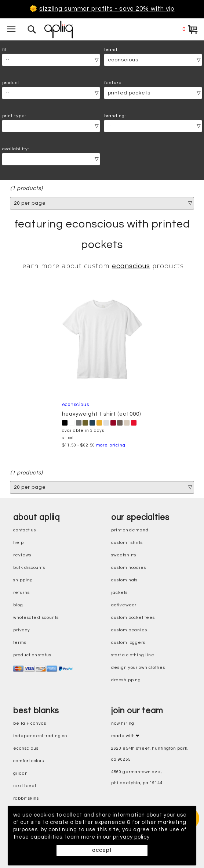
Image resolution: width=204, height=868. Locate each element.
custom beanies (129, 630)
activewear (124, 605)
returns (21, 593)
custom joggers (128, 643)
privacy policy (132, 837)
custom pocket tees (133, 618)
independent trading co (40, 736)
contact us (24, 530)
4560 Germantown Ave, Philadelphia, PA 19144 (137, 777)
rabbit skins (26, 798)
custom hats (124, 580)
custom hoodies (129, 568)
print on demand (130, 530)
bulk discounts (29, 568)
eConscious (26, 748)
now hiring (123, 723)
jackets (119, 593)
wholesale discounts (36, 618)
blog (18, 605)
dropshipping (126, 680)
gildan (21, 773)
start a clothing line (133, 655)
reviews (22, 555)
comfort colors (29, 761)
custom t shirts (127, 543)
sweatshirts (124, 555)
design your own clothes (138, 668)
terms (20, 643)
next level (25, 786)
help (19, 543)
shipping (23, 580)
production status (32, 655)
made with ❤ (125, 736)
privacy (22, 630)
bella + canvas (30, 723)
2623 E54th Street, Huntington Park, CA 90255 (150, 754)
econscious (131, 267)
